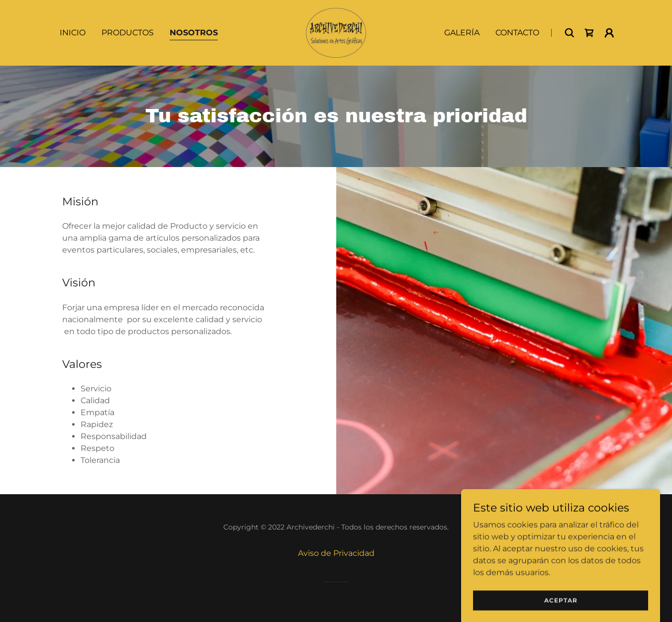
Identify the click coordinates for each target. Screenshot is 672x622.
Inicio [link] (73, 33)
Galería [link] (462, 33)
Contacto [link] (517, 33)
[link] (336, 32)
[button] (609, 33)
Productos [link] (128, 33)
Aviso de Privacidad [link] (336, 553)
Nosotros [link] (194, 33)
